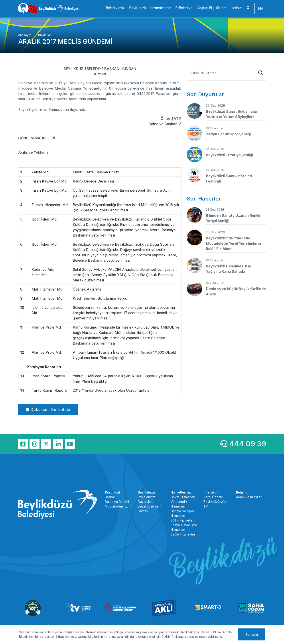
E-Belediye (184, 8)
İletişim (237, 8)
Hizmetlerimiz (161, 8)
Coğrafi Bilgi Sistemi (212, 8)
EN (260, 8)
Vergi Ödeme (213, 497)
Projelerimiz (146, 497)
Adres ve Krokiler (249, 497)
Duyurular (45, 35)
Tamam (252, 634)
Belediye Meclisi (117, 502)
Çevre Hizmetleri (183, 497)
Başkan (110, 497)
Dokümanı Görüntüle (48, 409)
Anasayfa (25, 35)
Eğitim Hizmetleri (182, 520)
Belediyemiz (115, 8)
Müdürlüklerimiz (116, 506)
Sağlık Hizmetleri (183, 534)
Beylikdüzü (137, 8)
